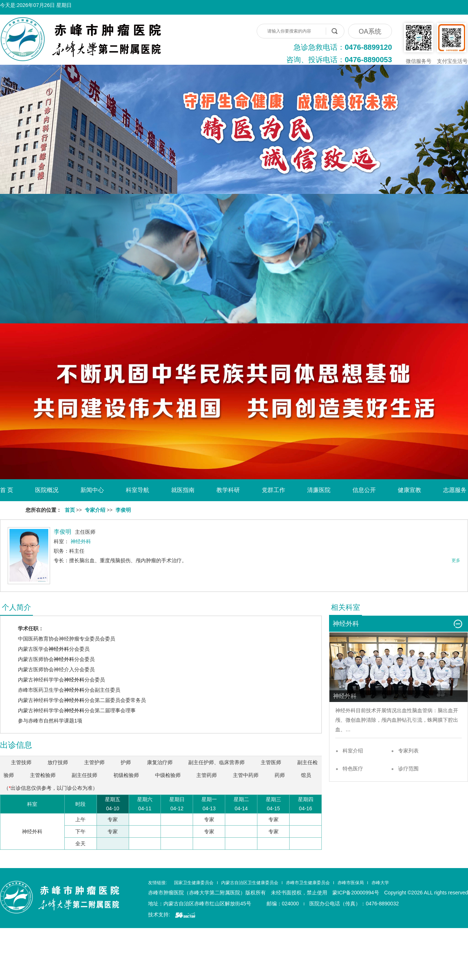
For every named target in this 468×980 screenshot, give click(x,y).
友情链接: (157, 883)
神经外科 (59, 649)
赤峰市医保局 (351, 883)
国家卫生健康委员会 (194, 883)
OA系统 (370, 31)
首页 (70, 510)
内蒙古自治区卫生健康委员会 (250, 883)
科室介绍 (353, 751)
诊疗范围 (408, 769)
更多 (456, 560)
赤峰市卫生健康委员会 (308, 883)
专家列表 (408, 751)
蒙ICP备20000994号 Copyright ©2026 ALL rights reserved (400, 893)
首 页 (7, 490)
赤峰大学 (380, 883)
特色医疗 (353, 769)
